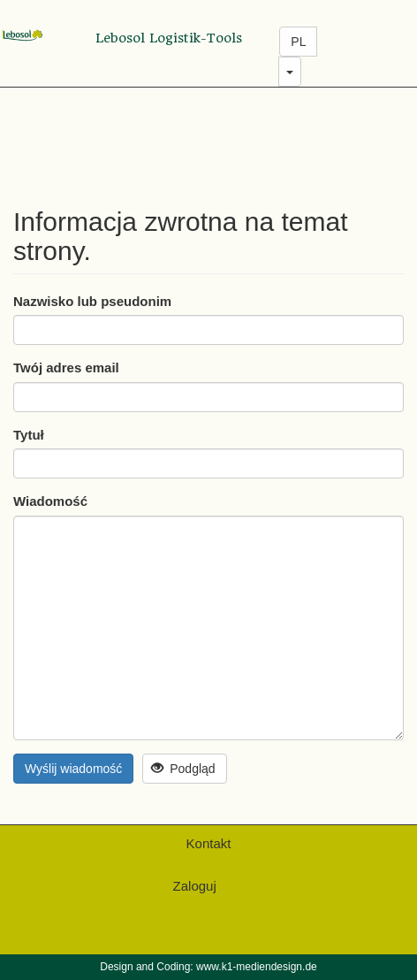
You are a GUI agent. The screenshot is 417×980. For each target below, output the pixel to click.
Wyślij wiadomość (73, 769)
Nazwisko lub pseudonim (92, 301)
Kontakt (209, 843)
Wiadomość (50, 501)
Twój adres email (66, 367)
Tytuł (29, 435)
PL (298, 42)
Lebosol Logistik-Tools (169, 38)
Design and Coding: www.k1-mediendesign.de (208, 967)
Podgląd (183, 769)
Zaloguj (195, 886)
